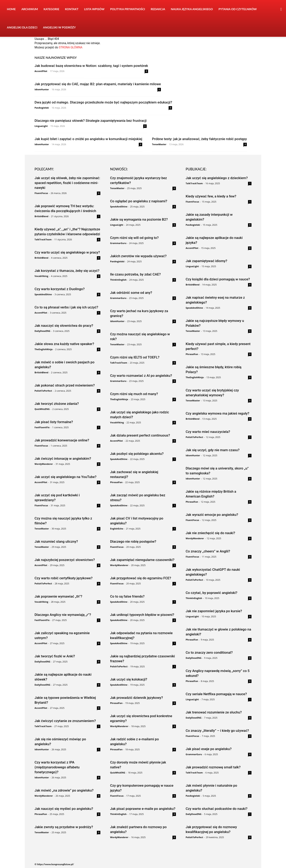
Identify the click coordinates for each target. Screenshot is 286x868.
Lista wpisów (94, 9)
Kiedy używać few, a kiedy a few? (211, 196)
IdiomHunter (42, 89)
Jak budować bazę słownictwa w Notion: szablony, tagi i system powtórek (91, 66)
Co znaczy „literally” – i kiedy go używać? (217, 731)
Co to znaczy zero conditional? (209, 652)
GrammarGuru (118, 243)
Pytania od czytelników (238, 9)
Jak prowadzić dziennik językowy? (136, 698)
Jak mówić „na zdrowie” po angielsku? (64, 790)
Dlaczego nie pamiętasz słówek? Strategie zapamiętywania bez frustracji (91, 121)
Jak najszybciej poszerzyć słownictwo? (65, 560)
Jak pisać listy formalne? (54, 422)
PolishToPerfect (43, 391)
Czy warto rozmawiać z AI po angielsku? (141, 376)
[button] (281, 9)
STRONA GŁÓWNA (71, 47)
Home (11, 9)
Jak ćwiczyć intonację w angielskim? (63, 459)
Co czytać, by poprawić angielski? (211, 593)
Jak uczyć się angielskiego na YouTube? (66, 477)
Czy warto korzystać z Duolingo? (60, 289)
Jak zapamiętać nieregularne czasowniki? (142, 560)
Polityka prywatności (128, 9)
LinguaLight (41, 126)
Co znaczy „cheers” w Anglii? (208, 551)
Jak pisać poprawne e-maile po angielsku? (143, 809)
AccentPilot (41, 71)
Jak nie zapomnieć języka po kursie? (214, 611)
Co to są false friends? (127, 596)
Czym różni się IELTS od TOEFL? (135, 357)
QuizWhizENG (42, 409)
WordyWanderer (44, 464)
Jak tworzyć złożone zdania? (57, 404)
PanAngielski (42, 108)
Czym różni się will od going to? (134, 238)
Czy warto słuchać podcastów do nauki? (217, 809)
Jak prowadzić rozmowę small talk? (213, 767)
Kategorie (51, 9)
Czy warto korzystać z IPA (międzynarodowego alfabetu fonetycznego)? (57, 767)
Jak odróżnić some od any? (131, 293)
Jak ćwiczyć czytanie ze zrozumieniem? (65, 721)
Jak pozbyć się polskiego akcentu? (137, 454)
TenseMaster (159, 144)
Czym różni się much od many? (134, 394)
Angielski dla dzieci (22, 27)
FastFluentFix (42, 427)
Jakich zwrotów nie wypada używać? (138, 256)
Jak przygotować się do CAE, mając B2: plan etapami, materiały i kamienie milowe (98, 84)
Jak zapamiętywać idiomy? (206, 261)
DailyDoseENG (42, 331)
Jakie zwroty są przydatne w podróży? (64, 827)
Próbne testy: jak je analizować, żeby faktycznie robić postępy (199, 139)
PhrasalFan (41, 814)
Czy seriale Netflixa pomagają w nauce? (216, 694)
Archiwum (30, 9)
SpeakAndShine (43, 294)
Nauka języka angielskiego (192, 9)
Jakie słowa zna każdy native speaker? (64, 344)
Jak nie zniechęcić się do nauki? (210, 533)
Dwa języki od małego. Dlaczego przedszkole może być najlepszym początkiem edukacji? (103, 102)
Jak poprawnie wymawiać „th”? (58, 596)
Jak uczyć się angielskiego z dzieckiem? (217, 178)
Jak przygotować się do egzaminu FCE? (141, 578)
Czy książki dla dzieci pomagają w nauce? (218, 279)
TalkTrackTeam (43, 239)
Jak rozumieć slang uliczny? (56, 541)
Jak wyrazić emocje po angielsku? (212, 515)
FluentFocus (41, 193)
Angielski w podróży (59, 27)
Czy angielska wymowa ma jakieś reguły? (217, 413)
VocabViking (41, 276)
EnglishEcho (117, 529)
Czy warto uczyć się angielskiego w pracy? (67, 252)
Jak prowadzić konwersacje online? (62, 440)
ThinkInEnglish (118, 280)
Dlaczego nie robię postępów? (133, 541)
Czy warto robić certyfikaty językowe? (63, 578)
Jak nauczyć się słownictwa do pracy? (64, 326)
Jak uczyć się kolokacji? (129, 679)
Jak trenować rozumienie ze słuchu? (214, 712)
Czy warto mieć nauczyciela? (208, 432)
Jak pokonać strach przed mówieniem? (65, 385)
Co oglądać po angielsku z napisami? (139, 201)
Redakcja (158, 9)
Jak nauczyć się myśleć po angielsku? (64, 809)
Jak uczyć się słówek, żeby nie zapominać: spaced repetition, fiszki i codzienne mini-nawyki (67, 183)
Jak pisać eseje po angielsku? (209, 749)
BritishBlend (41, 216)
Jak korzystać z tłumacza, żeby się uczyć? (67, 271)
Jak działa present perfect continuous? (140, 435)
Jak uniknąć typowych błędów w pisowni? (142, 615)
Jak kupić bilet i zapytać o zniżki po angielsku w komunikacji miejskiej (88, 139)
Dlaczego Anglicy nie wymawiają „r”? (63, 615)
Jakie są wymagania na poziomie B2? (139, 219)
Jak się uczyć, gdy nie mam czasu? (213, 450)
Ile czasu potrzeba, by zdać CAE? (135, 274)
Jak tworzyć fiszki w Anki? (55, 656)
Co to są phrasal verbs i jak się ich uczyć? (66, 307)
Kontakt (72, 9)
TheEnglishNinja (44, 349)
